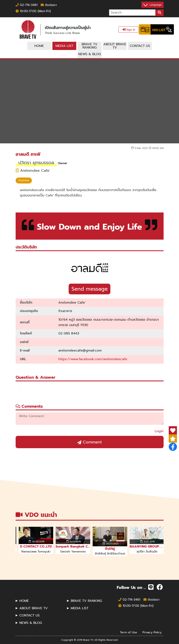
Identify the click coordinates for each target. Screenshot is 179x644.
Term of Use (129, 632)
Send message (90, 289)
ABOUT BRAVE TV (33, 608)
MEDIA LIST (80, 608)
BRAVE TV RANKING (86, 601)
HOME (24, 601)
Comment (89, 442)
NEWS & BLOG (31, 623)
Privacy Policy (152, 632)
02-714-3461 (27, 5)
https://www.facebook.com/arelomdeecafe (93, 359)
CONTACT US (29, 615)
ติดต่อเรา (49, 5)
